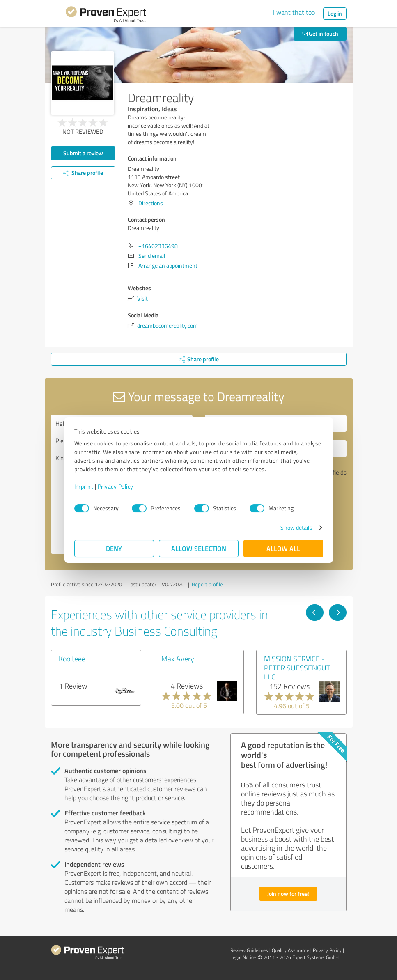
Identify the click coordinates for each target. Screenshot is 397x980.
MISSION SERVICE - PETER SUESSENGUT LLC (297, 668)
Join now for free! (288, 894)
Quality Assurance (290, 950)
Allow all (283, 548)
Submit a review (83, 153)
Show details (296, 527)
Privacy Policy (116, 486)
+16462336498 (158, 246)
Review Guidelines (249, 950)
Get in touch (320, 33)
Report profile (207, 584)
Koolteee (72, 659)
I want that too (294, 12)
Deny (114, 548)
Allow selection (199, 548)
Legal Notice (243, 957)
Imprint (84, 486)
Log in (335, 13)
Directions (151, 203)
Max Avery (178, 659)
